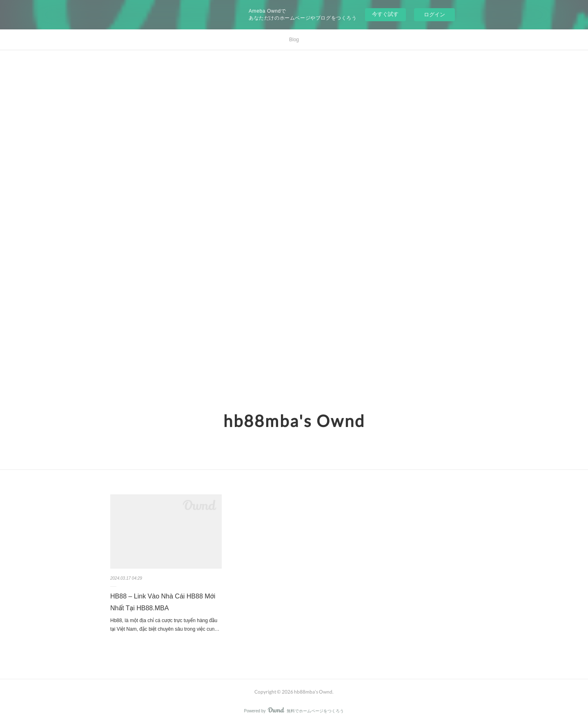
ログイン (434, 14)
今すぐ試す (385, 14)
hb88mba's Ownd (294, 421)
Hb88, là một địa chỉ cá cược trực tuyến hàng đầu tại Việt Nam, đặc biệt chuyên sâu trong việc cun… (165, 625)
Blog (294, 40)
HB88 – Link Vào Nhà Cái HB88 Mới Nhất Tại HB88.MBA (163, 602)
